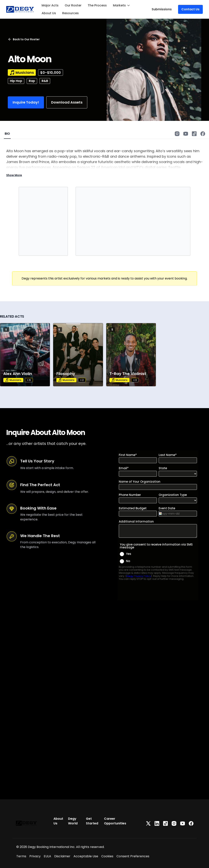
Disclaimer (62, 856)
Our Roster (73, 5)
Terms (21, 856)
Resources (70, 13)
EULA (47, 856)
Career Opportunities (115, 821)
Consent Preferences (133, 856)
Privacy (35, 856)
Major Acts (50, 5)
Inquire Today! (26, 102)
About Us (49, 13)
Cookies (107, 856)
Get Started (92, 821)
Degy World (73, 821)
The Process (97, 5)
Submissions (162, 9)
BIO (7, 134)
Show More (14, 175)
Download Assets (67, 102)
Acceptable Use (86, 856)
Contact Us (190, 9)
